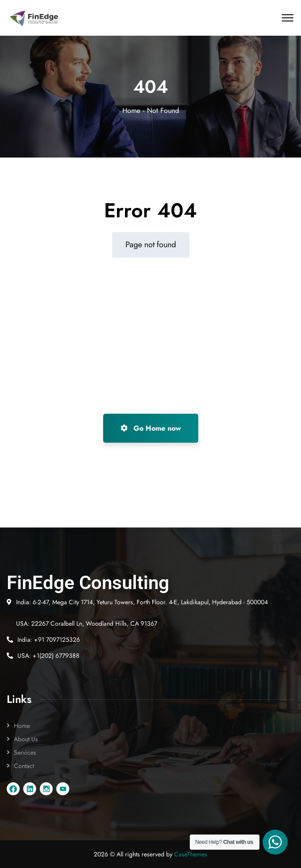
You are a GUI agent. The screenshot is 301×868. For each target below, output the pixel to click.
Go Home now (151, 428)
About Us (26, 739)
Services (25, 752)
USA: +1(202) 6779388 (48, 656)
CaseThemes (191, 854)
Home (131, 110)
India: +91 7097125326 (49, 640)
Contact (24, 766)
